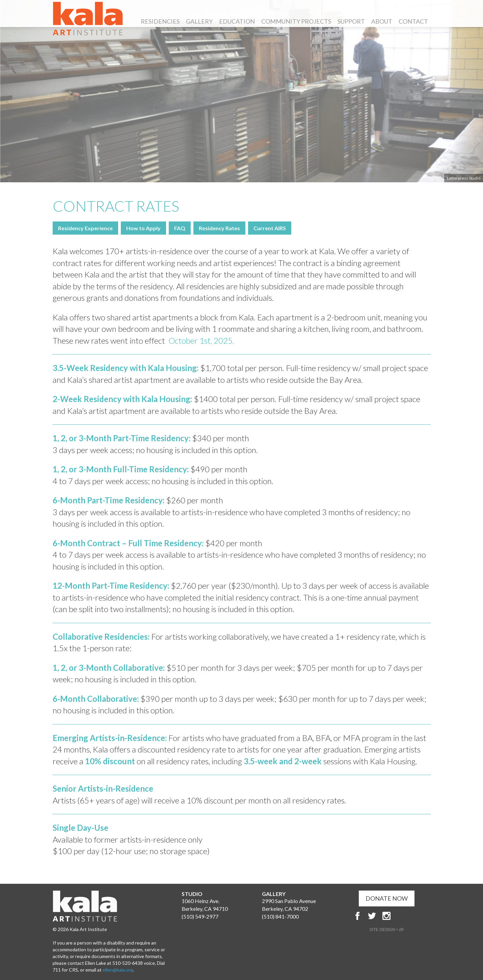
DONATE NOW (387, 898)
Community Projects (296, 21)
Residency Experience (85, 228)
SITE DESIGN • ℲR (387, 930)
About (382, 21)
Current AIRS (270, 228)
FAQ (180, 228)
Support (351, 21)
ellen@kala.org (118, 970)
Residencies (160, 21)
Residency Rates (219, 228)
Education (237, 21)
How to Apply (143, 228)
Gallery (199, 21)
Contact (413, 21)
